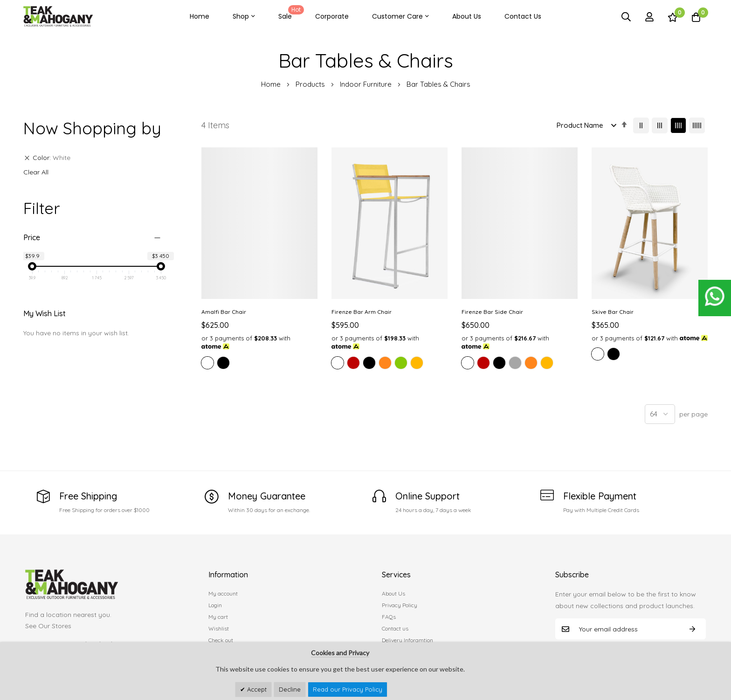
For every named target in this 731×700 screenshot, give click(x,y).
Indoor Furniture (367, 84)
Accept (256, 689)
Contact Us (523, 16)
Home (200, 16)
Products (311, 84)
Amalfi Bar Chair (224, 312)
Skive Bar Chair (613, 312)
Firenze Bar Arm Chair (362, 312)
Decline (290, 689)
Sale (290, 13)
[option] (207, 363)
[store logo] (58, 17)
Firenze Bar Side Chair (492, 312)
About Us (467, 16)
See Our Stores (48, 626)
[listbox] (259, 364)
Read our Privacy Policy (348, 689)
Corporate (332, 16)
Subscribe (692, 629)
